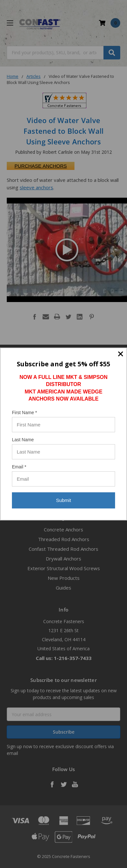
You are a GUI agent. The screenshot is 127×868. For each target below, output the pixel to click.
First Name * (24, 413)
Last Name (23, 440)
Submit (64, 500)
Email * (19, 467)
